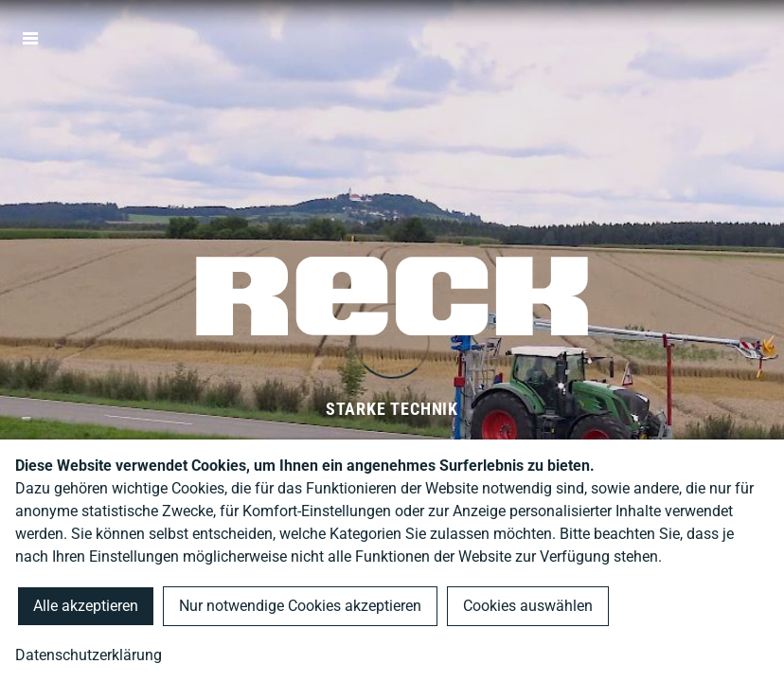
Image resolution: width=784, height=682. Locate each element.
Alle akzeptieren (86, 606)
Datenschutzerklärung (89, 655)
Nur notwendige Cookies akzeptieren (300, 606)
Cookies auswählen (528, 606)
